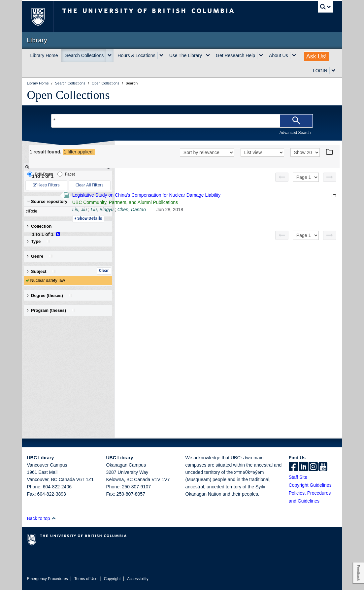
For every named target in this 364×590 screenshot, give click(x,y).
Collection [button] (39, 226)
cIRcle (67, 211)
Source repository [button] (47, 201)
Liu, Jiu (170, 218)
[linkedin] (303, 467)
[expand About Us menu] (294, 55)
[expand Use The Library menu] (208, 55)
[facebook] (293, 467)
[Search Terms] (182, 121)
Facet (66, 174)
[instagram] (313, 467)
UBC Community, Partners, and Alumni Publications (215, 211)
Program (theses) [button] (51, 310)
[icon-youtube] (323, 467)
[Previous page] (282, 186)
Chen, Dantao (222, 218)
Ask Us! (316, 56)
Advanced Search (295, 133)
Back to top (42, 518)
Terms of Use (86, 579)
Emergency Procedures (48, 579)
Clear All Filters (89, 185)
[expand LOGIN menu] (333, 71)
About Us (279, 55)
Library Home (44, 55)
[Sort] (207, 162)
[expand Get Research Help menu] (261, 55)
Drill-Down (40, 174)
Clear (104, 271)
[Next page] (330, 186)
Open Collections (68, 95)
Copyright (112, 579)
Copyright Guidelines (310, 485)
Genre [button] (40, 256)
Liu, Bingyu (193, 218)
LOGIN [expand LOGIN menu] (320, 71)
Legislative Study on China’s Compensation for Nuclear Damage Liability (237, 204)
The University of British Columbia (43, 17)
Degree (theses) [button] (50, 295)
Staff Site (298, 477)
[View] (262, 162)
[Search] (296, 121)
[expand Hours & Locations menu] (161, 55)
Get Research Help (235, 55)
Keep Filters (46, 185)
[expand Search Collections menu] (110, 55)
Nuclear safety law (48, 280)
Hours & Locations (136, 55)
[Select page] (306, 186)
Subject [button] (42, 271)
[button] (54, 518)
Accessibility (138, 579)
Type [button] (39, 241)
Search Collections (85, 55)
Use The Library (186, 55)
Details (179, 227)
